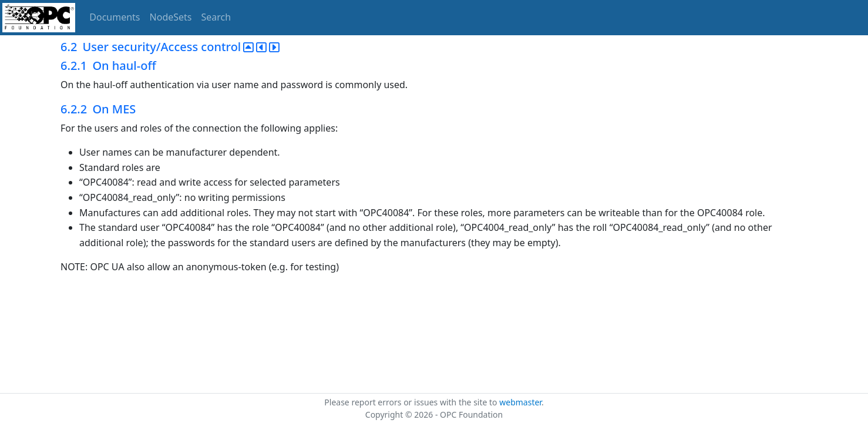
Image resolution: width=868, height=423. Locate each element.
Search (216, 17)
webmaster (520, 402)
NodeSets (171, 17)
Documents (115, 17)
